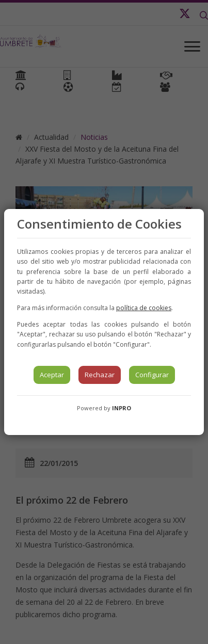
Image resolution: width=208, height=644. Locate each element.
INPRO (122, 408)
